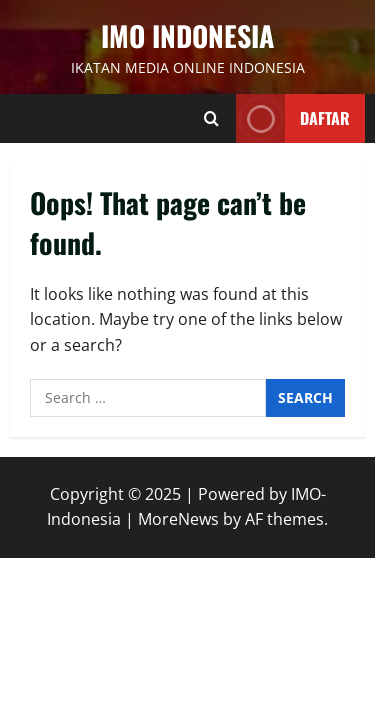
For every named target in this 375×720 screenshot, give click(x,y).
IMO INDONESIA (187, 35)
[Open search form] (211, 119)
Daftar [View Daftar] (293, 118)
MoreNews (178, 519)
